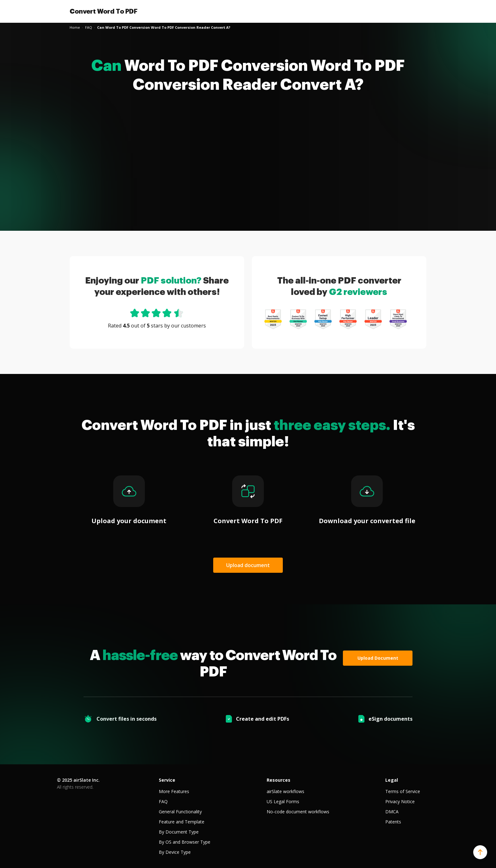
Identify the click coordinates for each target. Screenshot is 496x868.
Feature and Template (182, 822)
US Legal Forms (283, 801)
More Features (174, 791)
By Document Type (179, 832)
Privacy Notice (400, 801)
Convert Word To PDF (104, 11)
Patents (393, 822)
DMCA (392, 812)
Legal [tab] (392, 780)
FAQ (163, 801)
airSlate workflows (285, 791)
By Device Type (175, 852)
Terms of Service (403, 791)
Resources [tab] (279, 780)
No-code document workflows (298, 812)
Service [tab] (167, 780)
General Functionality (180, 812)
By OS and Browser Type (185, 842)
